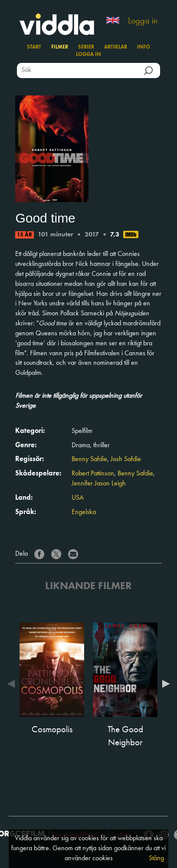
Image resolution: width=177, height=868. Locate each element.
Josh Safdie (126, 459)
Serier (86, 47)
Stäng (156, 858)
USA (78, 498)
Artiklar (116, 47)
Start (34, 47)
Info (144, 47)
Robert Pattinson (93, 474)
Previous (13, 684)
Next (164, 684)
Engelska (84, 512)
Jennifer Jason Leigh (99, 484)
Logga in (143, 21)
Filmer (60, 47)
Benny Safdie (89, 459)
